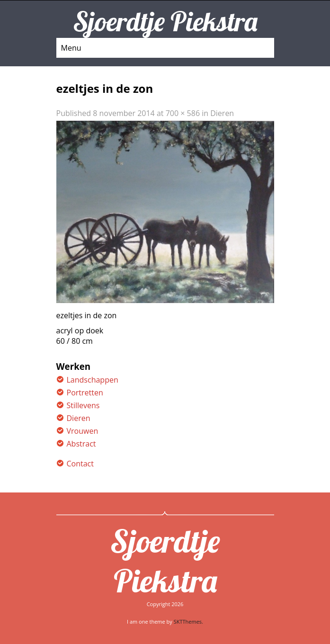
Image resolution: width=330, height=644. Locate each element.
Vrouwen (83, 431)
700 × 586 (183, 113)
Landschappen (93, 380)
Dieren (222, 113)
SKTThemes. (188, 622)
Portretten (85, 393)
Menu (71, 48)
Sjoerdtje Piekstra (165, 561)
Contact (80, 464)
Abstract (81, 444)
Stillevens (83, 405)
